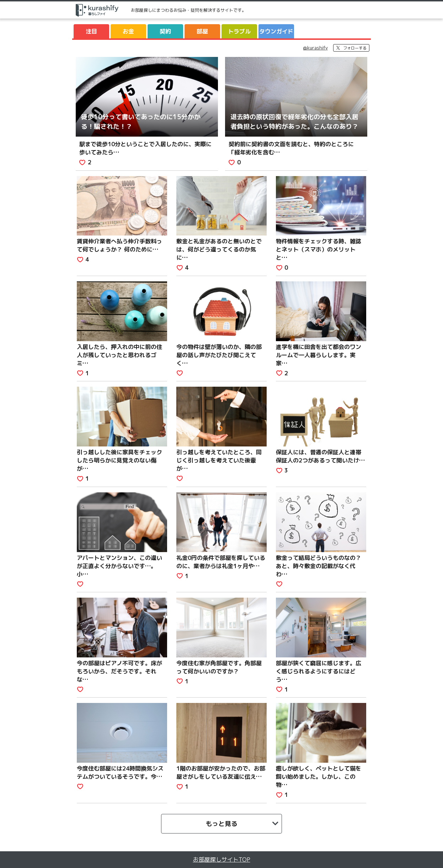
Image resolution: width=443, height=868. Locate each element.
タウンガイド (276, 31)
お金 (128, 31)
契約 (165, 31)
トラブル (239, 31)
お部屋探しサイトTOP (222, 859)
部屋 (202, 31)
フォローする (355, 48)
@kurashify (316, 48)
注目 (91, 31)
